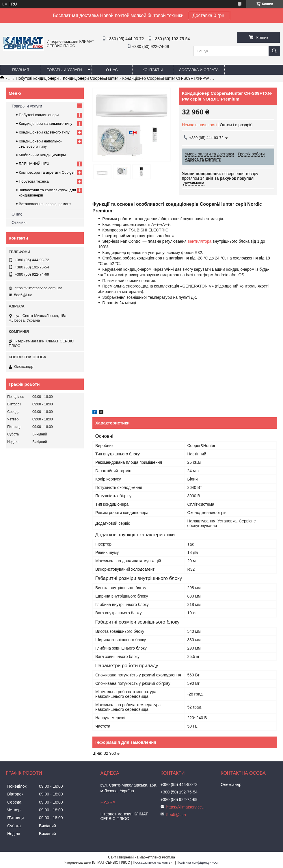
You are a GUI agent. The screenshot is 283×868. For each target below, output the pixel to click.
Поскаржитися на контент (153, 863)
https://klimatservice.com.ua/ (38, 288)
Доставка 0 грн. (209, 15)
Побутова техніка (34, 181)
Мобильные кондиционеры (42, 155)
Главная (21, 70)
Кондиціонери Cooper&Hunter (91, 78)
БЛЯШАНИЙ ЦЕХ (34, 164)
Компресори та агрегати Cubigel (47, 172)
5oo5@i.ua (23, 295)
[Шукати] (274, 51)
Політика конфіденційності (198, 863)
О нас (112, 70)
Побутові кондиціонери (37, 78)
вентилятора (200, 241)
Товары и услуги (64, 70)
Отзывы (19, 222)
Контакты (152, 70)
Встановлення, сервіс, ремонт (45, 204)
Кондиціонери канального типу (45, 124)
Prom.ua (169, 857)
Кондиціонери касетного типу (44, 132)
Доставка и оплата (199, 70)
